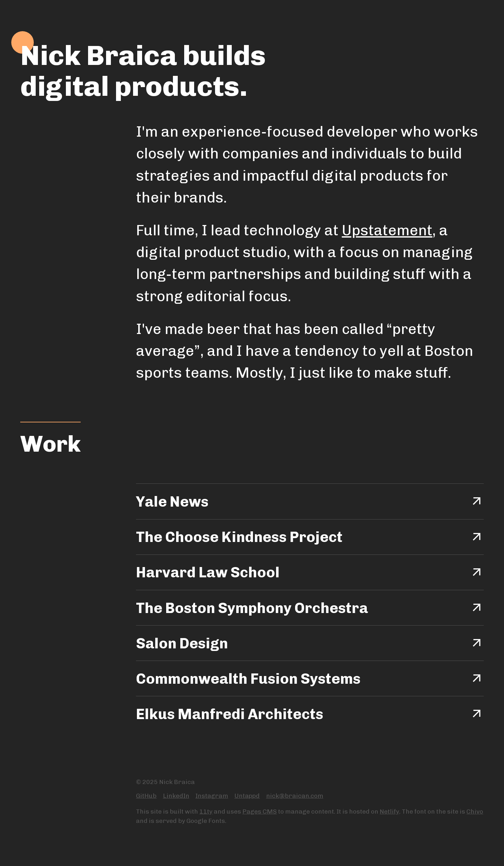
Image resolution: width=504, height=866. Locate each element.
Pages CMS (260, 812)
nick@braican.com (295, 796)
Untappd (247, 796)
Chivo (475, 812)
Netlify (389, 812)
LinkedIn (176, 796)
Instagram (212, 796)
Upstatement (387, 230)
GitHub (146, 796)
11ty (206, 812)
